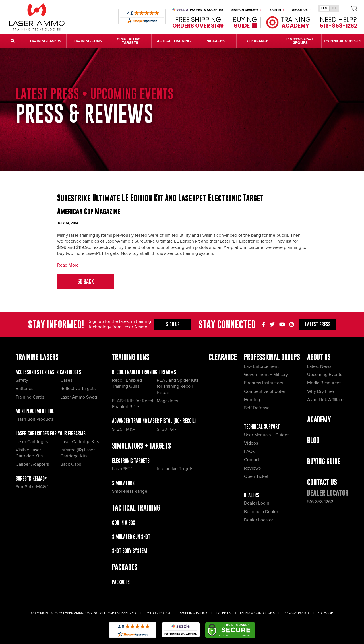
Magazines (167, 401)
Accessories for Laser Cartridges (48, 372)
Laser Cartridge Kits (80, 442)
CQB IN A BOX (124, 523)
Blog (313, 440)
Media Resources (324, 383)
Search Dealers (246, 10)
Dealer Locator (258, 520)
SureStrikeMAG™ (31, 479)
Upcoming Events (325, 375)
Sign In (277, 10)
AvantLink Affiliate (325, 400)
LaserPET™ (122, 469)
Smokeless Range (130, 491)
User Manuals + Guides (267, 435)
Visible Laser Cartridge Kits (29, 453)
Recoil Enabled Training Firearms (144, 372)
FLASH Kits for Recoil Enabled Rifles (133, 404)
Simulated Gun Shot (131, 537)
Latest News (319, 366)
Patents (224, 613)
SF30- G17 (167, 429)
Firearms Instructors (263, 383)
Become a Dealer (261, 512)
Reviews (252, 468)
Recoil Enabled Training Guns (127, 383)
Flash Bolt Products (35, 419)
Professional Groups (272, 357)
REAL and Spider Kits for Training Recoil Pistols (178, 386)
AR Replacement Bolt (36, 411)
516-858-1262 (320, 502)
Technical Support (262, 427)
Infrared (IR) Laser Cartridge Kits (77, 453)
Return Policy (158, 613)
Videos (251, 443)
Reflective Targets (78, 389)
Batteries (24, 389)
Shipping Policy (194, 613)
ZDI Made (325, 613)
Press (318, 324)
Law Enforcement (261, 366)
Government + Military (266, 375)
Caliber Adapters (32, 464)
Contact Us (322, 482)
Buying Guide (324, 461)
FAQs (249, 451)
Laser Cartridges (32, 442)
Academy (319, 419)
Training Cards (30, 397)
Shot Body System (130, 551)
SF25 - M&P (124, 429)
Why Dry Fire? (321, 391)
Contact (252, 460)
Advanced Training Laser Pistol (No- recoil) (154, 421)
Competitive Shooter (265, 391)
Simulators (123, 483)
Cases (66, 380)
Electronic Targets (131, 461)
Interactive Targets (175, 469)
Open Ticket (256, 476)
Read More (68, 265)
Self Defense (257, 408)
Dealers (252, 495)
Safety (22, 380)
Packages (121, 582)
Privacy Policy (297, 613)
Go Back (86, 281)
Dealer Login (257, 503)
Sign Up (173, 324)
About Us (301, 10)
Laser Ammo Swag (79, 397)
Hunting (252, 400)
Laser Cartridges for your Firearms (51, 433)
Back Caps (71, 464)
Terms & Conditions (257, 613)
